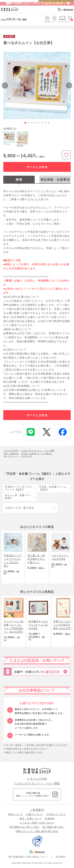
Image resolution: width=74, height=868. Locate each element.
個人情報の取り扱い (53, 827)
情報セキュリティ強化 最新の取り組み (37, 831)
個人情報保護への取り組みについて (28, 857)
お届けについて (35, 814)
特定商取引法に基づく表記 (24, 827)
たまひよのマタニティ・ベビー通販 (38, 451)
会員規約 (50, 819)
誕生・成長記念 (11, 454)
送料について (15, 814)
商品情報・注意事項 (55, 180)
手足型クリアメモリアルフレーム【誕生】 (18, 488)
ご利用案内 (37, 810)
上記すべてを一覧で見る (19, 508)
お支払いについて (56, 814)
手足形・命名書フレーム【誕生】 (37, 454)
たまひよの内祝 (37, 779)
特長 (19, 180)
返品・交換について (31, 819)
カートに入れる (37, 167)
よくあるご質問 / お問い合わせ (37, 823)
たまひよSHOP (11, 451)
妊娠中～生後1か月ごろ (37, 672)
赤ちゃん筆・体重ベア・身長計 (18, 497)
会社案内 (61, 857)
